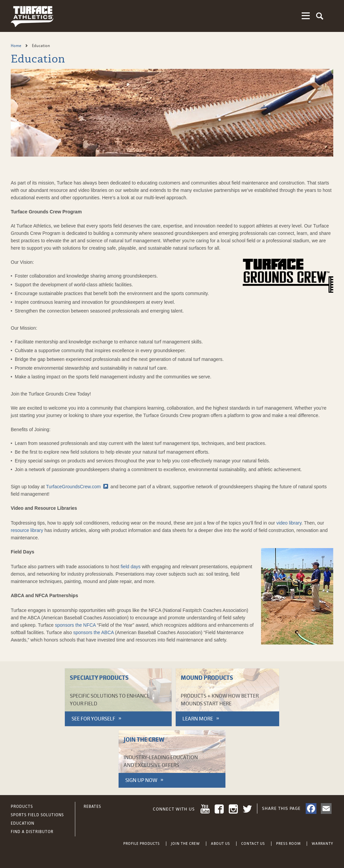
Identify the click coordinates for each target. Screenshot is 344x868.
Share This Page (281, 808)
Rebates (92, 807)
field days (131, 567)
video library (289, 523)
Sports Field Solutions (37, 815)
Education (23, 823)
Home (16, 46)
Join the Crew (185, 843)
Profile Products (142, 843)
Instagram (233, 809)
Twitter (247, 809)
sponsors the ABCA (94, 632)
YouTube (205, 809)
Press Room (288, 843)
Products (22, 807)
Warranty (322, 843)
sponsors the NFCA (75, 625)
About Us (221, 843)
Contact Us (253, 843)
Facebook (219, 809)
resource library (27, 530)
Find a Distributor (32, 832)
